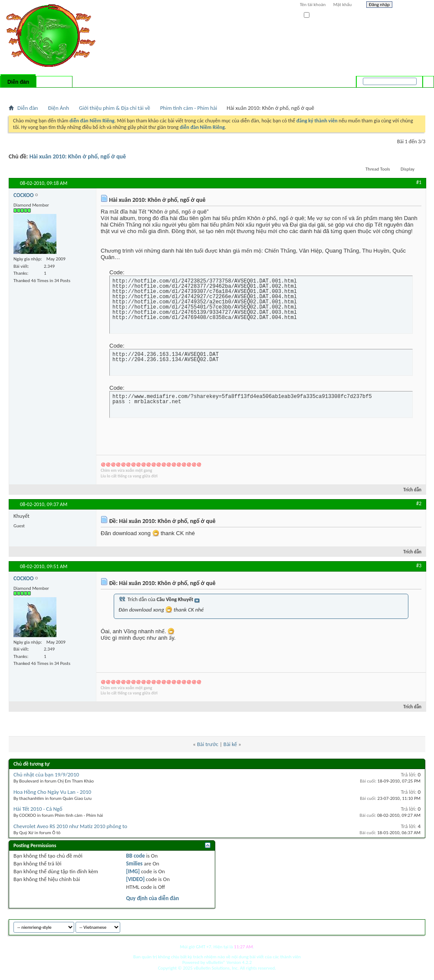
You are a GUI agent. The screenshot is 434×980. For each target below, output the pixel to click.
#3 (419, 566)
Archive (400, 926)
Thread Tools (378, 169)
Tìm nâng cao (411, 93)
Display (408, 169)
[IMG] (133, 871)
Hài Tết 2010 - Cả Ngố (38, 809)
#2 (419, 503)
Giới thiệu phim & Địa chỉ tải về (115, 108)
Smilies (134, 863)
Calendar (55, 93)
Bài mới (19, 93)
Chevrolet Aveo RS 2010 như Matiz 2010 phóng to (70, 826)
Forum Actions (85, 93)
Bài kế (230, 744)
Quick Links (122, 93)
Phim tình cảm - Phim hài (189, 108)
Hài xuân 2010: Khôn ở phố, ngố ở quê (78, 156)
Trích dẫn (409, 490)
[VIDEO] (135, 879)
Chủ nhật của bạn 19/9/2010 (46, 774)
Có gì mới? (54, 82)
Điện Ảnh (58, 108)
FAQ (36, 93)
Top (416, 926)
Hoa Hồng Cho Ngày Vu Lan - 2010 (52, 792)
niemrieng (377, 926)
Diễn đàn (18, 82)
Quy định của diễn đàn (152, 898)
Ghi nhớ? (316, 15)
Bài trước (208, 744)
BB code (135, 856)
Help (411, 6)
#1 (419, 182)
